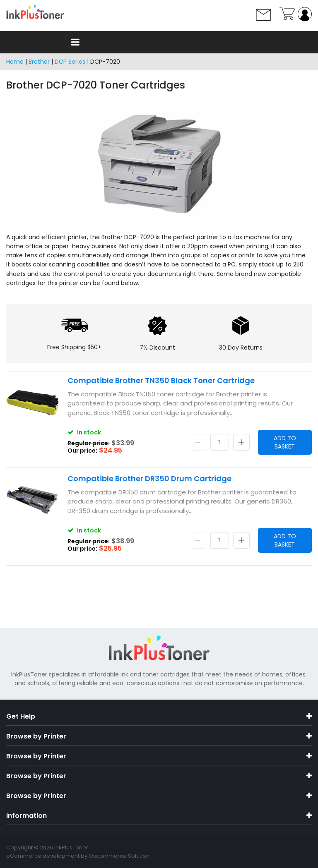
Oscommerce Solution (119, 856)
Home (15, 62)
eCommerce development (43, 856)
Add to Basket (285, 442)
